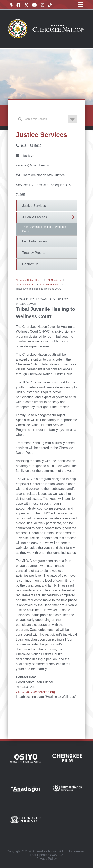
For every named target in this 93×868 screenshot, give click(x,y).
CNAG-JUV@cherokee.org (35, 692)
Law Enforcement (35, 241)
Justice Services (34, 206)
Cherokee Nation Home (29, 280)
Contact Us (30, 264)
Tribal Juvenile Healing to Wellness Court (44, 229)
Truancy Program (35, 253)
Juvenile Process (35, 217)
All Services (54, 280)
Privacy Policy (47, 859)
